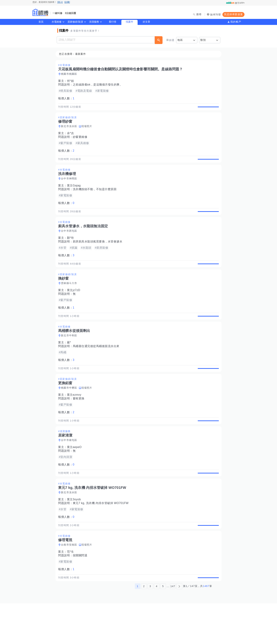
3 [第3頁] (150, 627)
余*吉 (72, 137)
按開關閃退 (81, 592)
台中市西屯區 (70, 243)
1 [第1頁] (138, 627)
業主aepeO (75, 476)
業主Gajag (75, 194)
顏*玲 (72, 250)
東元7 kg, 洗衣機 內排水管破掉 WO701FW (102, 536)
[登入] (60, 2)
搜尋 (199, 14)
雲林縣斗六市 (70, 300)
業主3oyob (75, 532)
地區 (180, 40)
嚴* (70, 363)
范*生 (72, 588)
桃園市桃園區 (70, 74)
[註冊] (67, 2)
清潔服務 (94, 22)
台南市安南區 (70, 581)
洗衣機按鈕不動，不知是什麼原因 (96, 197)
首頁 (41, 22)
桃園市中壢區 (70, 412)
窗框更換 (80, 423)
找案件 (129, 22)
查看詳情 (207, 109)
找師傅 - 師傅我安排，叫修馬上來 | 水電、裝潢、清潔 (40, 12)
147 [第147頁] (173, 627)
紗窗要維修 (81, 141)
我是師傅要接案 (233, 14)
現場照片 (88, 130)
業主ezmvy (75, 419)
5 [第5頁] (163, 627)
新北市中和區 (70, 356)
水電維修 (57, 22)
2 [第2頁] (144, 627)
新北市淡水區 (70, 130)
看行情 (113, 22)
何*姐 (72, 81)
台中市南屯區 (70, 469)
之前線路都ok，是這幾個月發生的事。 (99, 85)
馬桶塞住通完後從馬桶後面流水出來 (97, 367)
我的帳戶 (236, 22)
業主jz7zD (75, 307)
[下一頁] (179, 627)
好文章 (146, 22)
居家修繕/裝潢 (75, 22)
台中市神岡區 (70, 187)
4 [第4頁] (157, 627)
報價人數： (67, 99)
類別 (203, 40)
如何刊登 (216, 14)
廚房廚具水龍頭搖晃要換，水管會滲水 (99, 254)
